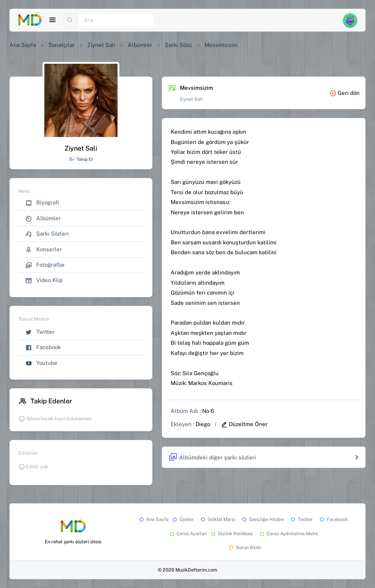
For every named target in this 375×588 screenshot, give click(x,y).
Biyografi (42, 203)
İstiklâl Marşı (217, 519)
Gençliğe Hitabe (262, 519)
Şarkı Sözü (178, 45)
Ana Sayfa (23, 45)
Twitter (40, 332)
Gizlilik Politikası (231, 534)
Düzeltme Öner (244, 424)
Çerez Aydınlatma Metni (288, 534)
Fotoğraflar (45, 265)
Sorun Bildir (245, 548)
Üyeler (183, 519)
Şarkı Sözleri (47, 234)
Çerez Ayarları (188, 534)
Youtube (41, 363)
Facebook (43, 347)
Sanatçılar (62, 45)
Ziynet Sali (101, 45)
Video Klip (44, 280)
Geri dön (345, 93)
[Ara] (116, 20)
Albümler (140, 45)
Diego (203, 424)
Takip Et (81, 159)
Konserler (44, 250)
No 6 (208, 411)
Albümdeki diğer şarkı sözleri (212, 457)
